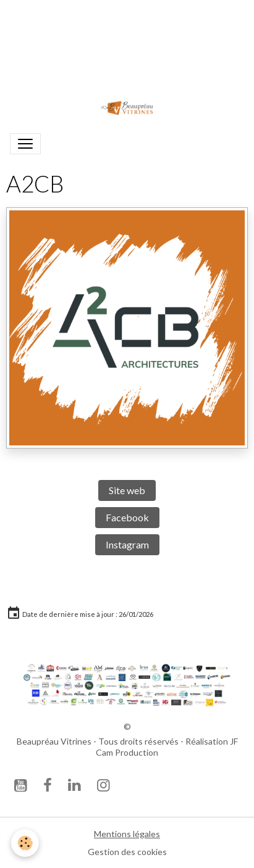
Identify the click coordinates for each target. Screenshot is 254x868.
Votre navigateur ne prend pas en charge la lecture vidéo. (127, 44)
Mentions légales (127, 834)
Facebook (127, 517)
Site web (127, 490)
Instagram (127, 544)
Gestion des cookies (127, 852)
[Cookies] (25, 843)
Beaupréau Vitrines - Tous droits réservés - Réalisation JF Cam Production (127, 747)
